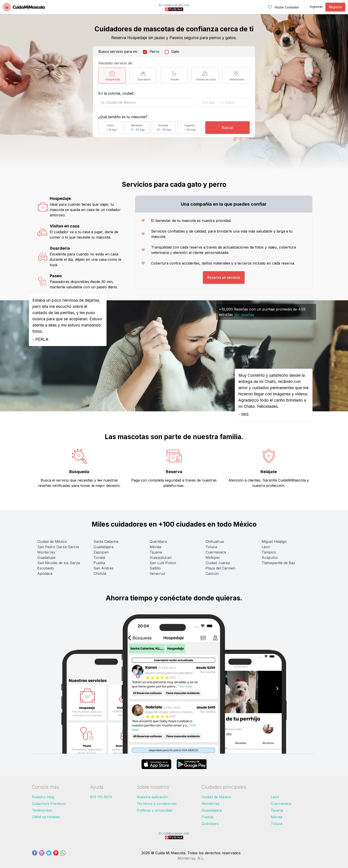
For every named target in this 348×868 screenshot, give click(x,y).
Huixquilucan (161, 557)
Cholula (100, 573)
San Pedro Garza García (58, 547)
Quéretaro (210, 824)
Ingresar (316, 7)
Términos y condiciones (157, 804)
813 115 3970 (101, 797)
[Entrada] (210, 102)
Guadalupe (46, 557)
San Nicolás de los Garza (59, 563)
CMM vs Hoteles (46, 817)
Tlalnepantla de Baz (278, 563)
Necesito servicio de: (116, 63)
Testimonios (42, 810)
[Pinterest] (56, 856)
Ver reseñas (244, 315)
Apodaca (45, 573)
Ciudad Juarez (218, 563)
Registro (335, 7)
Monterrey (46, 552)
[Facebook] (35, 856)
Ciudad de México (52, 542)
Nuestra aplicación (152, 797)
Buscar (227, 127)
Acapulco (270, 557)
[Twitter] (49, 856)
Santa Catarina (106, 542)
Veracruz (157, 573)
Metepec (213, 557)
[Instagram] (42, 856)
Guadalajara (103, 547)
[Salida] (233, 102)
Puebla (99, 563)
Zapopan (101, 552)
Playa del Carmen (220, 568)
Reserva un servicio (224, 277)
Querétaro (158, 542)
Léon (266, 547)
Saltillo (155, 568)
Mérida (155, 547)
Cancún (212, 573)
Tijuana (156, 552)
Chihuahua (215, 542)
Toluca (211, 547)
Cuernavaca (216, 552)
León (275, 797)
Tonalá (99, 557)
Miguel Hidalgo (274, 542)
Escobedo (46, 568)
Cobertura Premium (49, 804)
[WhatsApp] (63, 856)
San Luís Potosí (163, 563)
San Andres (103, 568)
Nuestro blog (43, 797)
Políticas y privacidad (154, 810)
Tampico (269, 552)
